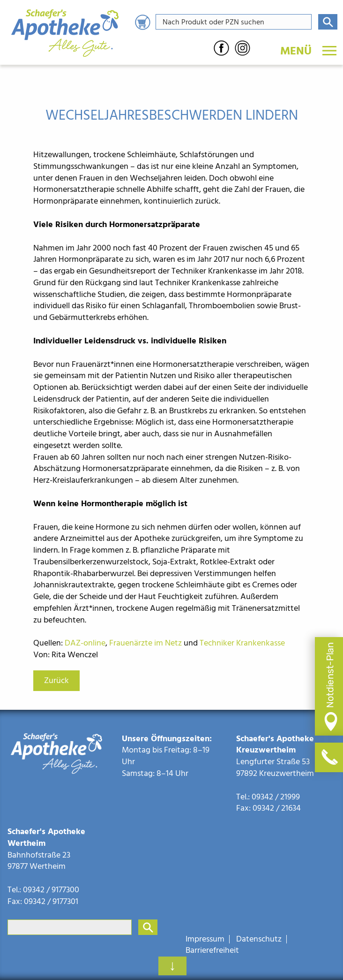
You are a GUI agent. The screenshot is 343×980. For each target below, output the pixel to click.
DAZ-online (85, 643)
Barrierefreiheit (212, 950)
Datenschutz (259, 939)
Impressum (205, 939)
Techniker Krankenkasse (242, 643)
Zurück (56, 680)
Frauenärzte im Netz (145, 643)
